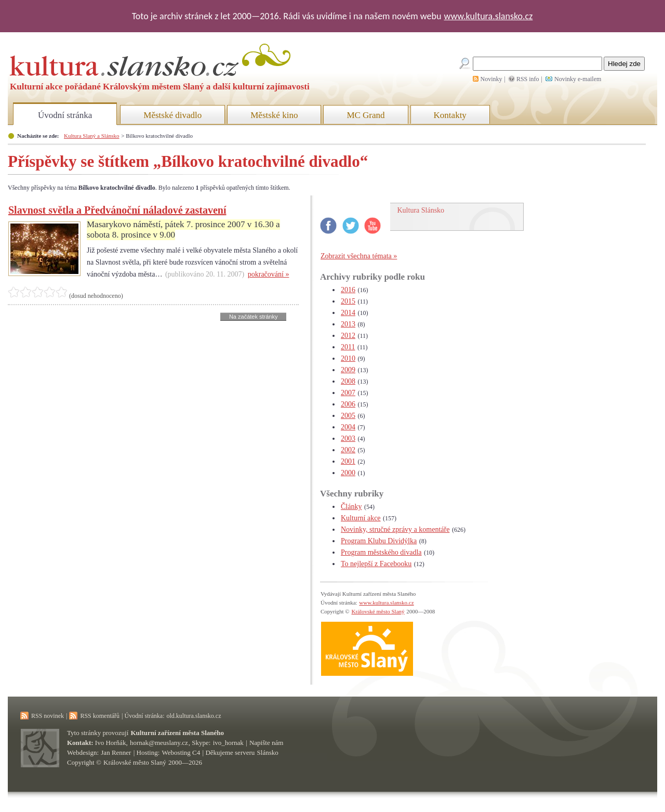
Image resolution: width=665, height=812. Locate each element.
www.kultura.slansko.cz (488, 16)
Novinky (491, 79)
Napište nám (266, 743)
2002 (348, 450)
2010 (348, 358)
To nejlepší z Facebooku (376, 564)
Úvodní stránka (65, 115)
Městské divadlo (172, 115)
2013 (348, 324)
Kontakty (450, 115)
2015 (348, 301)
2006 (348, 404)
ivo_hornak (228, 743)
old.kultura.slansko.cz (194, 716)
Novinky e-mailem (578, 79)
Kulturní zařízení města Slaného (177, 733)
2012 (348, 336)
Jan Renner (116, 752)
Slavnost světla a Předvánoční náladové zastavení (117, 210)
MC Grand (365, 115)
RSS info (528, 79)
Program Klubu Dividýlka (379, 541)
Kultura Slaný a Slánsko (91, 136)
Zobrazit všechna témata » (359, 256)
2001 (348, 461)
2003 (348, 438)
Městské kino (274, 115)
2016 (348, 290)
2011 (348, 347)
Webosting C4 (181, 752)
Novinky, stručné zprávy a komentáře (395, 529)
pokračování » (269, 274)
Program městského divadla (381, 552)
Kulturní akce (361, 518)
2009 (348, 370)
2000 (348, 473)
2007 (348, 393)
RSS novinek (48, 716)
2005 (348, 416)
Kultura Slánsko (421, 210)
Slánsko (268, 752)
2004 (348, 427)
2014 (348, 313)
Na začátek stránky (254, 317)
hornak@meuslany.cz (159, 743)
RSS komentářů (100, 716)
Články (351, 507)
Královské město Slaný (378, 611)
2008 (348, 381)
